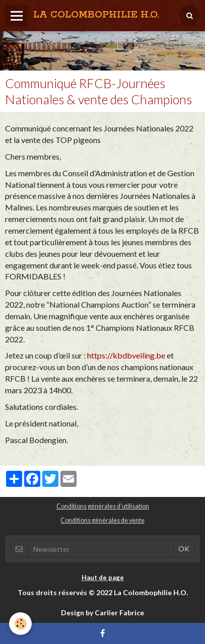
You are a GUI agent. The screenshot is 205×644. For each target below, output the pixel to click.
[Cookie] (20, 624)
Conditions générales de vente (102, 520)
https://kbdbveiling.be (126, 355)
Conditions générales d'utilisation (103, 506)
